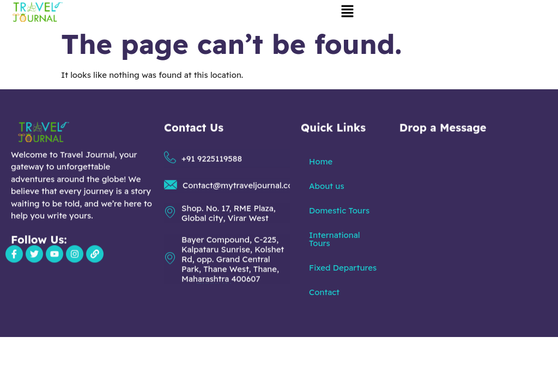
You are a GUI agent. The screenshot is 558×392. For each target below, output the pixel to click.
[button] (347, 12)
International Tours (334, 239)
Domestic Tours (339, 210)
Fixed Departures (343, 268)
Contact (324, 292)
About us (326, 186)
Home (321, 161)
